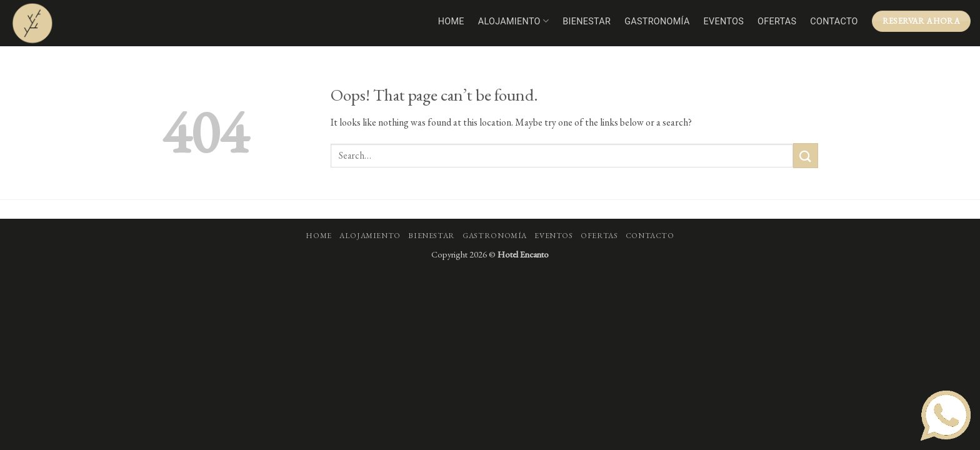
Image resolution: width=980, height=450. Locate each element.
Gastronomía (657, 22)
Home (451, 22)
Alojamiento (513, 21)
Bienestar (587, 22)
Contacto (834, 22)
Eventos (724, 22)
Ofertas (777, 22)
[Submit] (806, 155)
